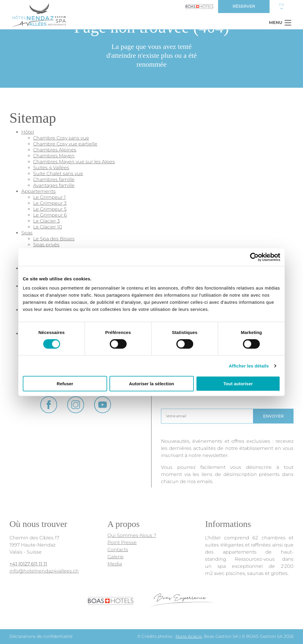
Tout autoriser (238, 384)
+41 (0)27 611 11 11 (28, 564)
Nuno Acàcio (189, 636)
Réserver (244, 6)
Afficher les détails (249, 366)
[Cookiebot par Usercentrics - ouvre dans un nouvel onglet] (254, 257)
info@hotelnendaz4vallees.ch (44, 571)
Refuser (65, 384)
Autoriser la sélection (152, 384)
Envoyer (273, 416)
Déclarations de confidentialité (41, 636)
